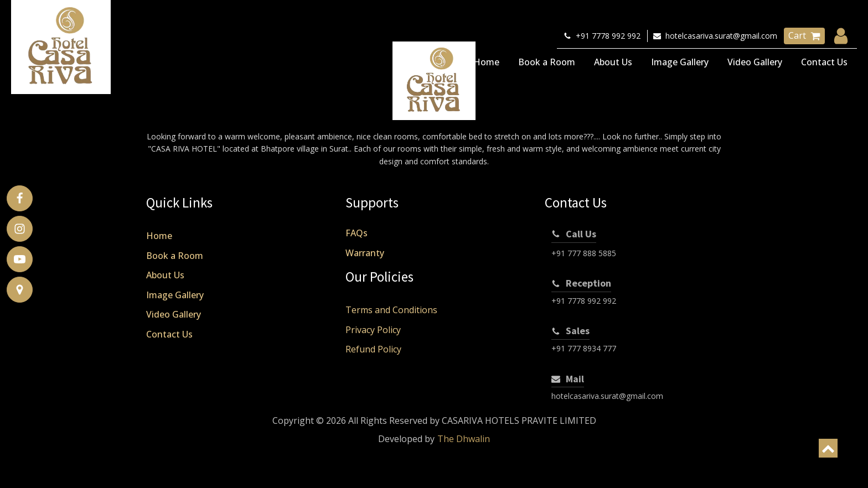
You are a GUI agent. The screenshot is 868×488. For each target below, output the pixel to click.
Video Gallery (755, 62)
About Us (613, 62)
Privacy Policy (373, 330)
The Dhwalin (464, 439)
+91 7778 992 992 (584, 301)
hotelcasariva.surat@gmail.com (607, 396)
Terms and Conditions (391, 310)
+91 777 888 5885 (584, 253)
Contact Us (824, 62)
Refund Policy (373, 349)
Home (486, 62)
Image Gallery (680, 62)
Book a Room (547, 62)
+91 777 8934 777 (584, 348)
